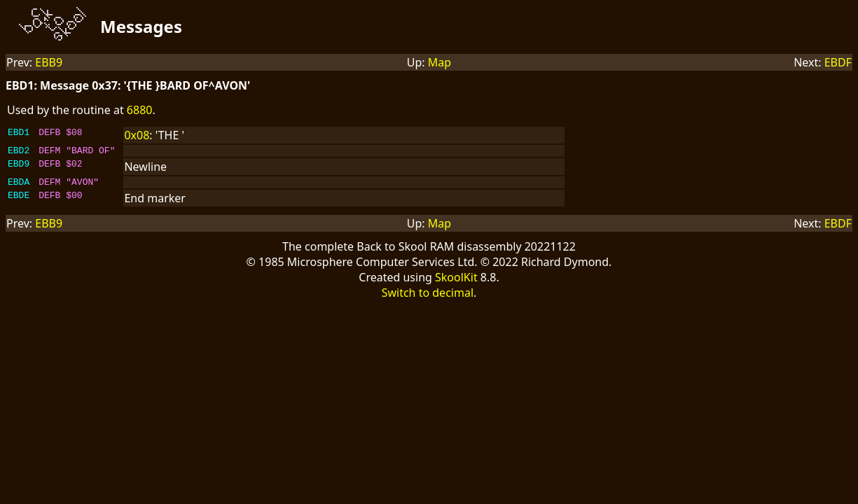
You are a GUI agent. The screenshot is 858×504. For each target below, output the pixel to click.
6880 (140, 110)
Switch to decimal (428, 297)
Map (440, 62)
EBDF (838, 62)
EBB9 (49, 62)
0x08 (137, 135)
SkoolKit (456, 281)
